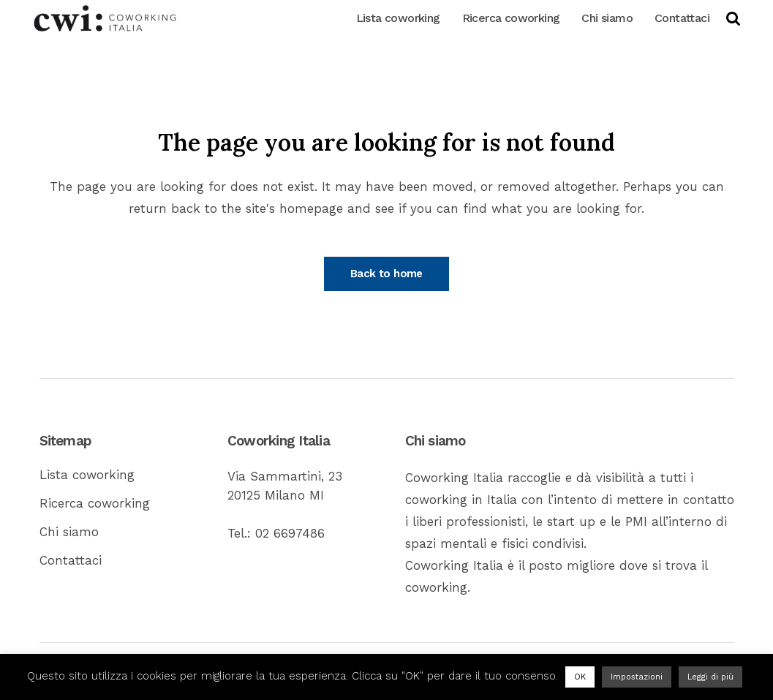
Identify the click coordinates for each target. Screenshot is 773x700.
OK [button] (580, 677)
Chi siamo (69, 532)
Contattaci (71, 560)
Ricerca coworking (95, 503)
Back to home (386, 274)
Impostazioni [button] (637, 677)
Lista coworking (87, 475)
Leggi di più (710, 677)
